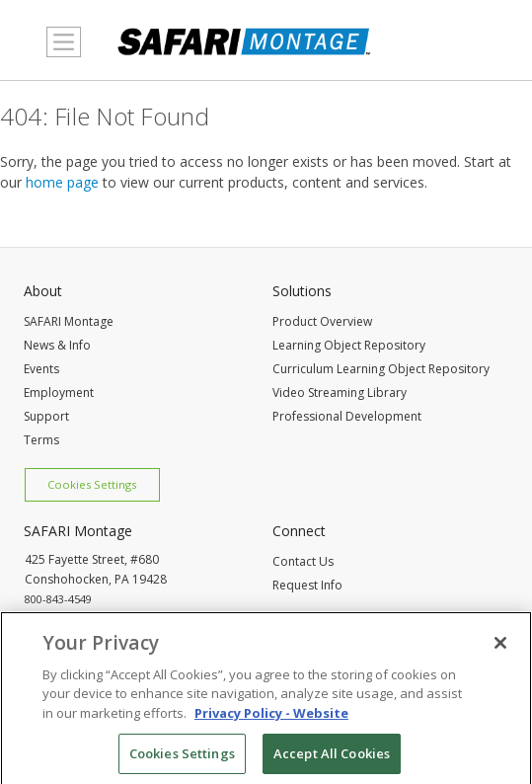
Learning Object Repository (349, 345)
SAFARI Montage (69, 321)
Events (41, 369)
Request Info (307, 585)
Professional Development (347, 416)
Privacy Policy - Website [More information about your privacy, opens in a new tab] (271, 717)
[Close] (500, 647)
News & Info (57, 345)
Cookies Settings (92, 484)
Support (46, 416)
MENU (59, 53)
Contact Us (303, 561)
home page (62, 182)
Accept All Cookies (332, 757)
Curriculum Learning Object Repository (381, 369)
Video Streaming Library (340, 392)
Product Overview (322, 321)
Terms (41, 440)
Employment (59, 392)
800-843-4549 (58, 599)
